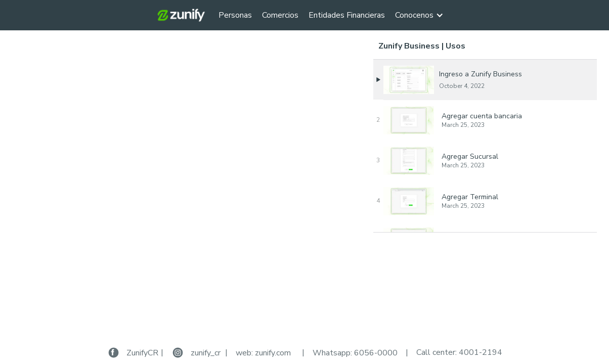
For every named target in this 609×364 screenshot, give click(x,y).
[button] (424, 15)
